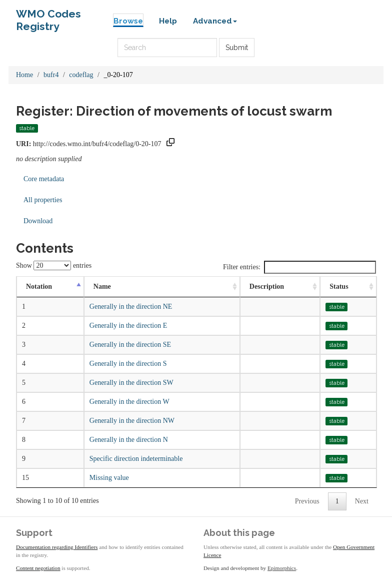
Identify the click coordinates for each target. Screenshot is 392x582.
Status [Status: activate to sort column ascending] (339, 286)
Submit (237, 48)
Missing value (109, 478)
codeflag (81, 75)
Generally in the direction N (129, 440)
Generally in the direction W (129, 402)
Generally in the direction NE (131, 307)
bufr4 (51, 75)
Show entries (54, 265)
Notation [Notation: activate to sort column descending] (39, 286)
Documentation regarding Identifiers (57, 547)
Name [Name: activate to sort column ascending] (102, 286)
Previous (307, 501)
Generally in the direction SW (131, 383)
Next (362, 501)
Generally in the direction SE (130, 345)
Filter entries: (299, 267)
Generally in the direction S (128, 364)
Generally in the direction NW (132, 421)
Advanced (215, 21)
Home (24, 75)
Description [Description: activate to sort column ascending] (267, 286)
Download (38, 221)
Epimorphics (282, 568)
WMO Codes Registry (48, 16)
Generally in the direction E (128, 326)
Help (168, 21)
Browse (128, 21)
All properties (43, 200)
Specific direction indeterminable (136, 459)
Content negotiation (38, 568)
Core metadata (44, 179)
